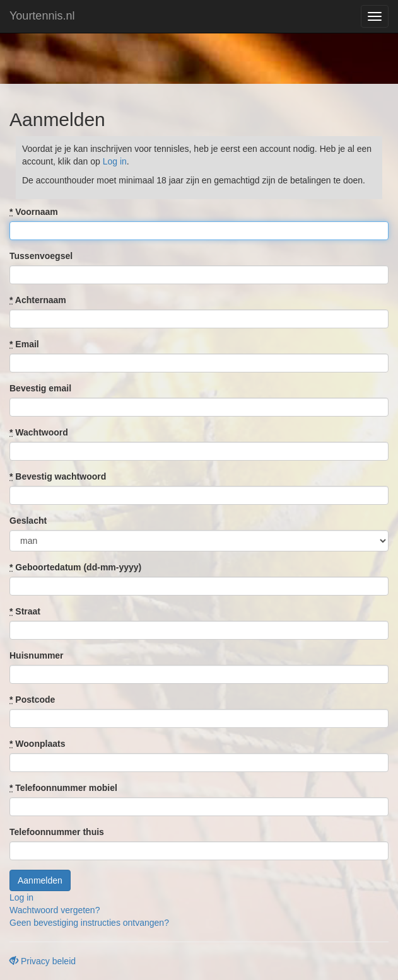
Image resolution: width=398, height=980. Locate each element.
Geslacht (28, 521)
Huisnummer (37, 655)
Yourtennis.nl (42, 16)
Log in (115, 161)
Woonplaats (37, 744)
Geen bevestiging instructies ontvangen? (89, 923)
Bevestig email (40, 388)
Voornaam (34, 212)
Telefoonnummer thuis (57, 832)
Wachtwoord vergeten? (55, 910)
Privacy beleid (43, 961)
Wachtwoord (39, 432)
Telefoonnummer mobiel (63, 788)
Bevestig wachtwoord (58, 476)
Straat (25, 611)
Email (24, 344)
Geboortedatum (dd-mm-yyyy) (75, 567)
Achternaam (38, 300)
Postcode (32, 700)
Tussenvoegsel (41, 256)
